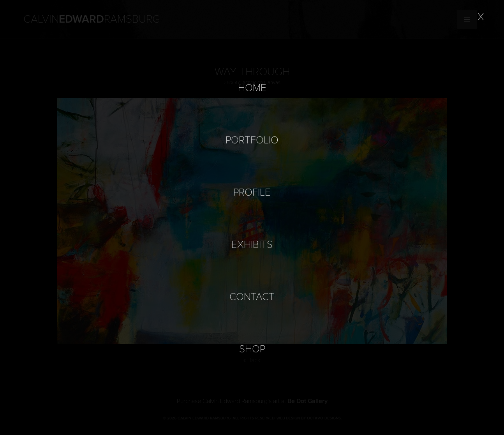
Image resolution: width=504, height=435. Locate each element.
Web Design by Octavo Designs (309, 418)
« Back (252, 360)
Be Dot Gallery (308, 401)
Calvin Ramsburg (92, 19)
